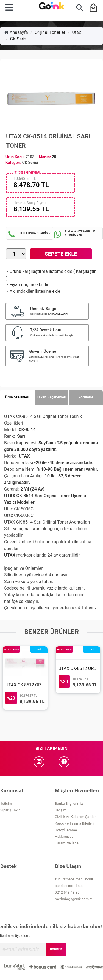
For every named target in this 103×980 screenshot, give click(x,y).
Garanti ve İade (67, 843)
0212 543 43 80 (67, 892)
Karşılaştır (86, 271)
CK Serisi (19, 39)
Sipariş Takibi (11, 810)
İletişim (6, 804)
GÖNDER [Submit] (56, 949)
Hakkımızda (64, 837)
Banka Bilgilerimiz (69, 804)
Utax (76, 32)
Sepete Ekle (61, 254)
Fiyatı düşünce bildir (27, 285)
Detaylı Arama (66, 830)
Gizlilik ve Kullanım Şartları (76, 817)
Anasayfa (16, 32)
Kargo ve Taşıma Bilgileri (74, 823)
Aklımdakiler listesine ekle (33, 291)
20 (54, 157)
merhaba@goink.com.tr (74, 899)
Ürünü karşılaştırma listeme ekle (39, 271)
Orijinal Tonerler (50, 32)
